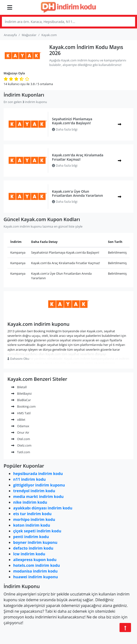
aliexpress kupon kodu (35, 560)
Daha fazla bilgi (65, 129)
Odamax (20, 426)
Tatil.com (21, 452)
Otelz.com (21, 445)
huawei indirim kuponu (36, 577)
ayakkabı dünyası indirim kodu (43, 508)
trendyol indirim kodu (34, 491)
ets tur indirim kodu (32, 514)
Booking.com (23, 406)
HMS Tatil (21, 413)
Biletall (19, 387)
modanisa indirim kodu (35, 571)
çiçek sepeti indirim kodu (37, 531)
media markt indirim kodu (38, 497)
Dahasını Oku (18, 359)
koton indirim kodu (32, 525)
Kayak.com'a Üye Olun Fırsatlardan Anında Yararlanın (77, 193)
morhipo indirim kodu (34, 519)
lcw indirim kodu (29, 554)
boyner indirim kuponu (35, 542)
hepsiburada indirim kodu (38, 474)
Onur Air (20, 432)
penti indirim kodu (31, 537)
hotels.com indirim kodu (37, 565)
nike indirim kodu (30, 502)
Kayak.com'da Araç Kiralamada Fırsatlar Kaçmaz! (78, 157)
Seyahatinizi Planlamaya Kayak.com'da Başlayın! (72, 121)
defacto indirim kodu (33, 548)
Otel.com (21, 439)
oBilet (18, 420)
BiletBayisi (21, 393)
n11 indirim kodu (29, 479)
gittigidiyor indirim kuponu (39, 485)
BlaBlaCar (21, 400)
